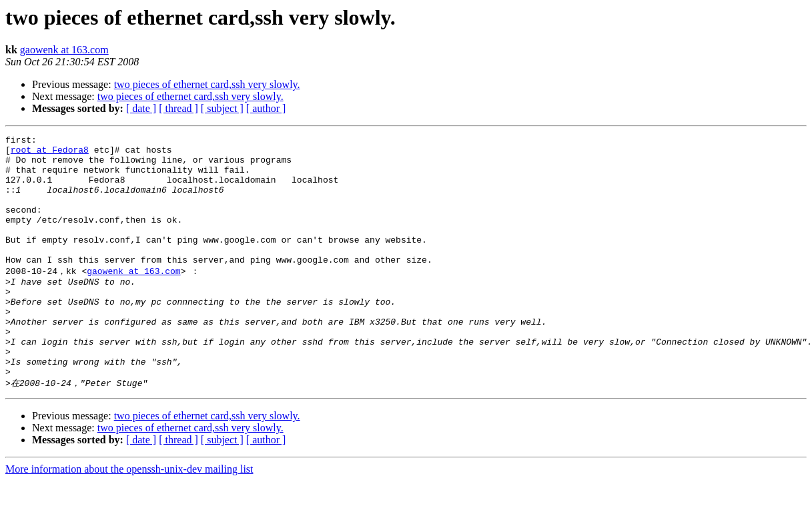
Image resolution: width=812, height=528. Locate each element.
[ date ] (141, 108)
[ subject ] (222, 108)
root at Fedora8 (50, 153)
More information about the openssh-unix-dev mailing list (129, 516)
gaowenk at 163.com (64, 50)
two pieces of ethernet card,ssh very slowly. (207, 84)
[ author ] (266, 108)
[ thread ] (178, 108)
